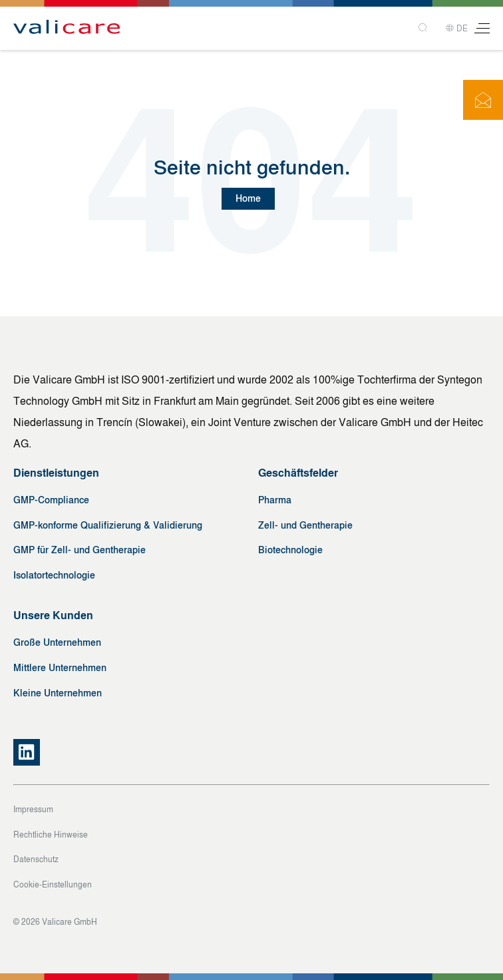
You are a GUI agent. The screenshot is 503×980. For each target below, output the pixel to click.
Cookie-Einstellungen (53, 885)
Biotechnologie (290, 550)
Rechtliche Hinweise (51, 835)
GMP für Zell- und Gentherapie (80, 550)
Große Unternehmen (57, 643)
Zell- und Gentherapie (305, 526)
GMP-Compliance (51, 500)
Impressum (33, 810)
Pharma (275, 500)
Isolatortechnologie (54, 576)
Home (248, 199)
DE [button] (456, 29)
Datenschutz (36, 859)
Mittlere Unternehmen (60, 668)
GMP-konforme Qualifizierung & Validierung (108, 526)
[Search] (424, 28)
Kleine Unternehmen (58, 693)
